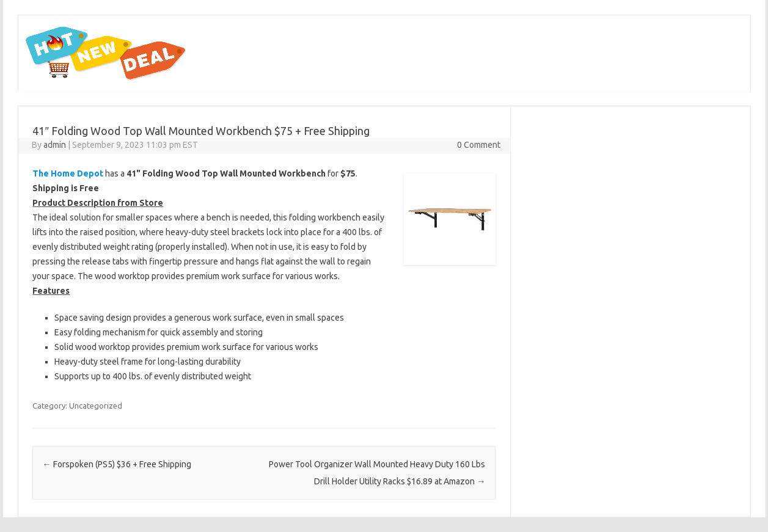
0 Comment (479, 145)
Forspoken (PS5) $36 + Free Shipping (117, 464)
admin (55, 145)
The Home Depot (68, 173)
